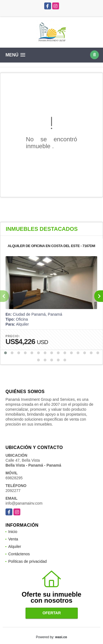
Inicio (13, 532)
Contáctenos (19, 554)
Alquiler (15, 546)
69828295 (14, 478)
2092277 (13, 491)
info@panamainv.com (24, 503)
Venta (13, 539)
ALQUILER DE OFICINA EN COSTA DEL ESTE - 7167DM (51, 246)
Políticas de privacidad (27, 561)
